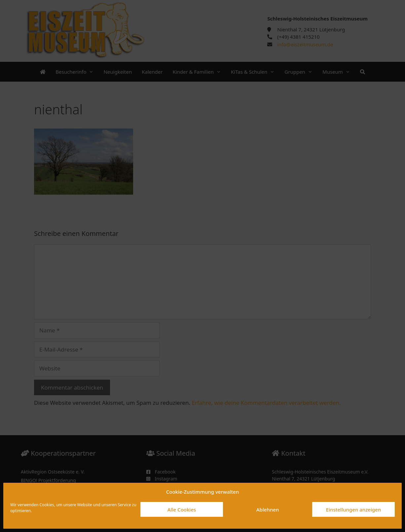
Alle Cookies (182, 510)
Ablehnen (268, 510)
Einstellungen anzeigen (354, 510)
